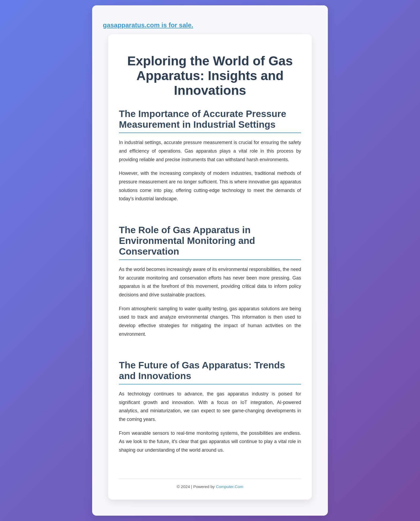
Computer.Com (230, 487)
